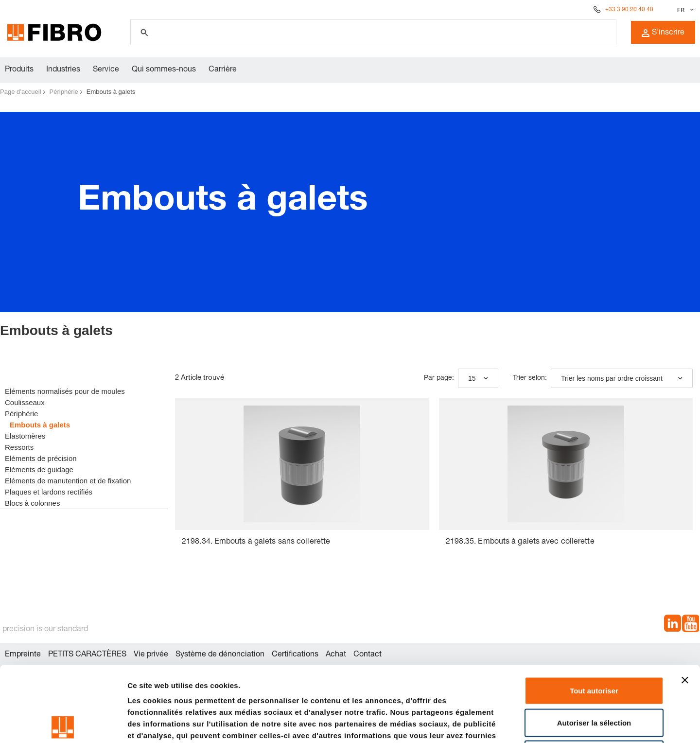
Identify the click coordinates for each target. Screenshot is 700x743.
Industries (63, 70)
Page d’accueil (21, 92)
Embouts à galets (111, 92)
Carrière (223, 70)
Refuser (594, 679)
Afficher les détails (535, 724)
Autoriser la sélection (594, 647)
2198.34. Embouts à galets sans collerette (256, 542)
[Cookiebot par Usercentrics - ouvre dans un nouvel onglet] (63, 724)
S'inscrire (663, 33)
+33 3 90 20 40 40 (629, 10)
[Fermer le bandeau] (685, 605)
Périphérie (64, 92)
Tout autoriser (594, 615)
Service (106, 70)
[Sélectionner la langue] (684, 10)
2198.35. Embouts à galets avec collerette (520, 542)
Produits (19, 70)
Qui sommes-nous (164, 70)
